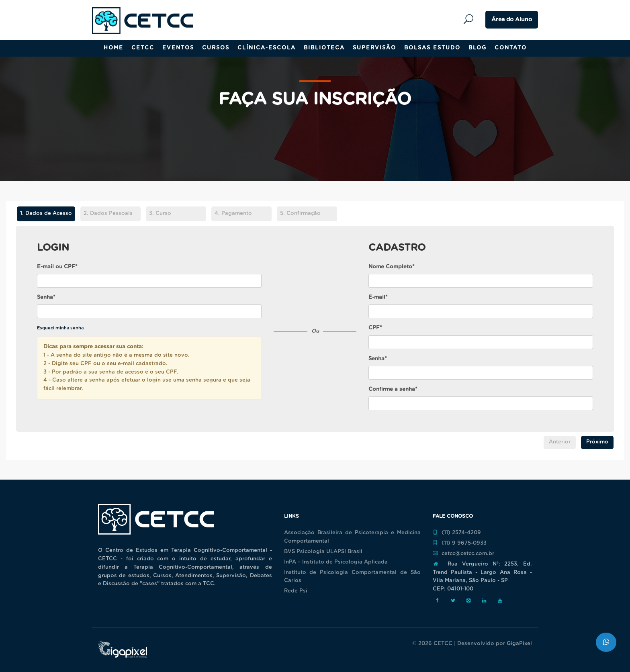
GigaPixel (519, 644)
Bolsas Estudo (432, 48)
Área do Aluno (512, 20)
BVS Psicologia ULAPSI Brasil (323, 552)
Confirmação (300, 213)
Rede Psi (296, 591)
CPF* (375, 328)
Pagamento (233, 213)
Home (114, 48)
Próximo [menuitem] (597, 442)
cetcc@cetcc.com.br (463, 554)
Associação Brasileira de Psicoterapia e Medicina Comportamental (352, 537)
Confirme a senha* (393, 389)
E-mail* (378, 297)
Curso (160, 213)
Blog (478, 48)
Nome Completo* (392, 267)
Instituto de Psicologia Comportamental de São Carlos (352, 577)
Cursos (216, 48)
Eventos (178, 48)
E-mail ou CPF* (57, 267)
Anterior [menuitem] (560, 442)
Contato (511, 48)
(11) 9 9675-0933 (460, 543)
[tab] (46, 215)
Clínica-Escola (267, 48)
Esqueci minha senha (60, 328)
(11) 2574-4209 (457, 533)
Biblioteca (324, 48)
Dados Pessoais (108, 213)
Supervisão (374, 48)
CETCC (143, 48)
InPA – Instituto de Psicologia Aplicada (336, 562)
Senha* (46, 297)
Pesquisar (471, 19)
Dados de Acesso (44, 214)
